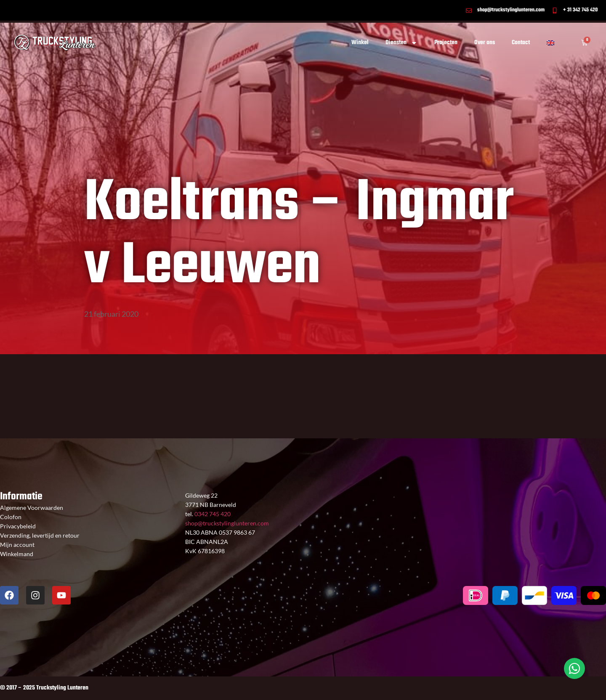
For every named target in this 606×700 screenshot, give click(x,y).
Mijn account (17, 545)
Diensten (401, 43)
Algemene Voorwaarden (32, 508)
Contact (521, 43)
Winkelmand (17, 554)
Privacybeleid (18, 526)
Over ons (485, 43)
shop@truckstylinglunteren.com (227, 523)
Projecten (446, 43)
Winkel (360, 43)
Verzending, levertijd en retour (40, 535)
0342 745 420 (212, 514)
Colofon (11, 517)
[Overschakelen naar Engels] (550, 43)
